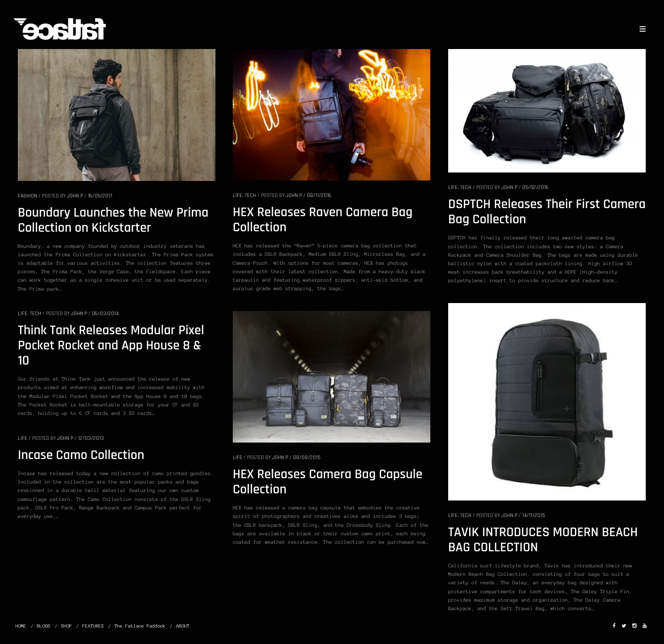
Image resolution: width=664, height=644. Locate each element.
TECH (250, 195)
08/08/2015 (307, 457)
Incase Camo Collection (81, 455)
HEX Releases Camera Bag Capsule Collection (328, 482)
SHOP (66, 626)
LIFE (237, 195)
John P (75, 196)
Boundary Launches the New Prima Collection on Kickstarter (113, 221)
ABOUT (183, 626)
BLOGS (44, 626)
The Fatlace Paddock (140, 626)
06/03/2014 (105, 314)
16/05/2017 (100, 196)
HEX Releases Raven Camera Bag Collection (323, 220)
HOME (21, 626)
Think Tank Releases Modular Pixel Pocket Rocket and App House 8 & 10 (111, 346)
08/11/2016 (319, 195)
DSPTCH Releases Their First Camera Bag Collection (547, 212)
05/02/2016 (535, 187)
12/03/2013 (91, 438)
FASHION (27, 196)
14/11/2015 (534, 515)
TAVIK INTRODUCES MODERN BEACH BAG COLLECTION (543, 540)
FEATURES (93, 626)
